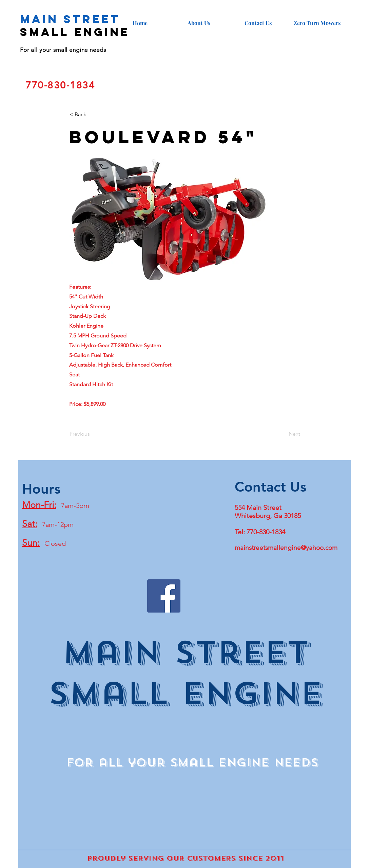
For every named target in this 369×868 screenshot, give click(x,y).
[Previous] (92, 434)
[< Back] (92, 115)
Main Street (70, 19)
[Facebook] (164, 596)
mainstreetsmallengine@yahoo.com (286, 548)
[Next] (283, 434)
